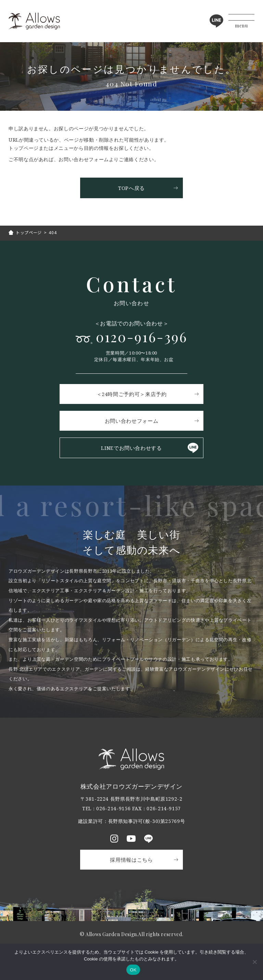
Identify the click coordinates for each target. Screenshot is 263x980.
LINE (216, 21)
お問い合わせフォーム (131, 421)
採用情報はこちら (131, 860)
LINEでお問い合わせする (131, 448)
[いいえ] (254, 962)
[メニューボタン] (241, 21)
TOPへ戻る (131, 188)
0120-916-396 (142, 337)
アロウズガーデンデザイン (34, 21)
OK (133, 970)
